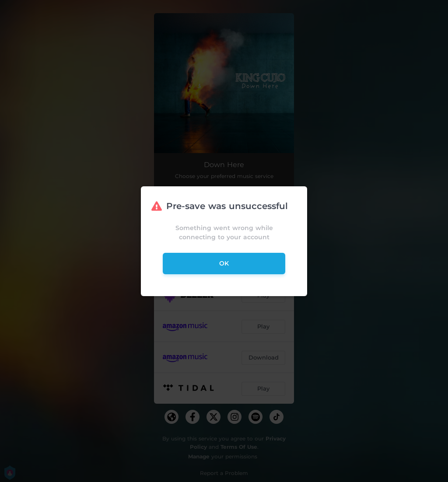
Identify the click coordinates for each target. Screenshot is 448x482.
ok (224, 263)
